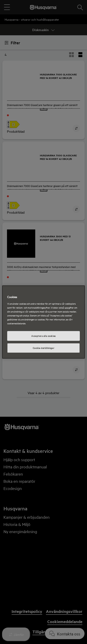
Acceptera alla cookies (43, 336)
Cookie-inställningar (43, 348)
